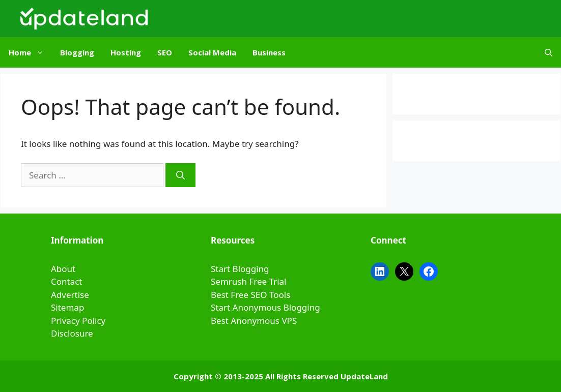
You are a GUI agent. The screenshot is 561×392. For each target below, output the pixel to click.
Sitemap (67, 307)
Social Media (212, 52)
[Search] (180, 175)
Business (269, 52)
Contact (67, 281)
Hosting (126, 52)
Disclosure (72, 333)
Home (30, 52)
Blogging (77, 52)
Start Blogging (240, 269)
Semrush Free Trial (248, 281)
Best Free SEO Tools (250, 295)
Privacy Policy (78, 321)
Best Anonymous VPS (254, 321)
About (63, 269)
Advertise (70, 295)
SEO (165, 52)
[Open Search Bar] (549, 52)
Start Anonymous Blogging (265, 307)
